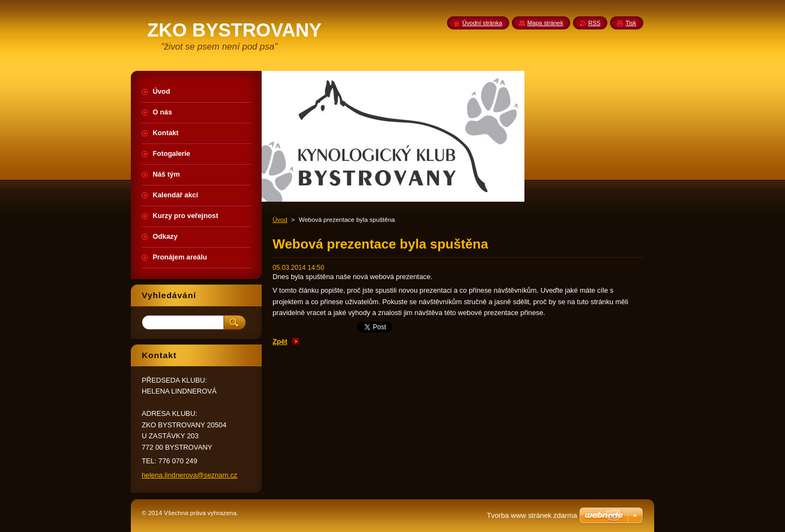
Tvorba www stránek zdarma (532, 515)
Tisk (631, 23)
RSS (594, 23)
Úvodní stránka (482, 23)
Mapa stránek (545, 23)
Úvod (280, 220)
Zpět (280, 341)
